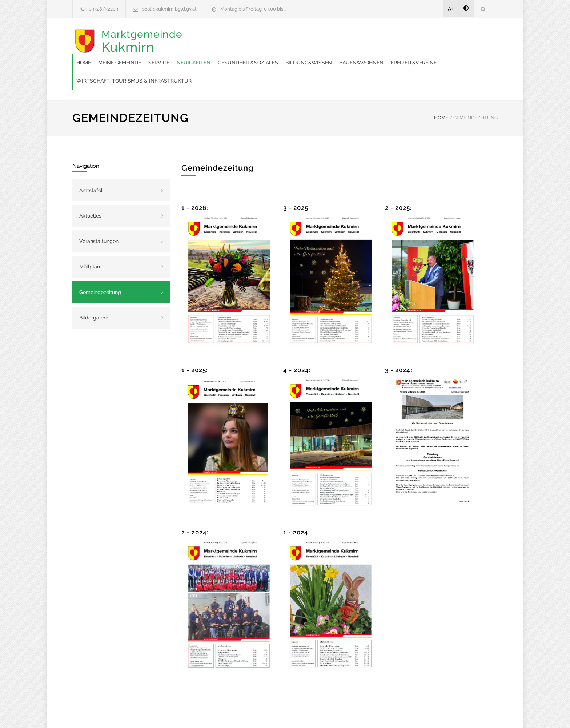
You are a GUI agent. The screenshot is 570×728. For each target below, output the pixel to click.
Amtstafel (91, 164)
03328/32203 (103, 9)
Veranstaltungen (99, 215)
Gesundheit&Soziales (364, 36)
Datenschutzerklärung (380, 713)
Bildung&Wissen (425, 36)
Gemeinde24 (224, 713)
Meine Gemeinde (236, 36)
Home (200, 36)
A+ (451, 9)
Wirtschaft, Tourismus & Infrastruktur (355, 55)
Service (275, 36)
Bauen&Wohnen (215, 55)
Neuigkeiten (310, 36)
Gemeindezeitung (100, 266)
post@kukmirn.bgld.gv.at (169, 9)
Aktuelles (90, 190)
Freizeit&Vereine (267, 55)
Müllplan (90, 240)
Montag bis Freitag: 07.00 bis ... (254, 9)
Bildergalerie (94, 291)
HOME (441, 92)
